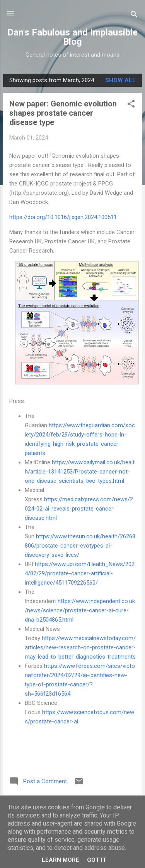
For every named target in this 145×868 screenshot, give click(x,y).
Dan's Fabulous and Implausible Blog (72, 37)
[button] (131, 105)
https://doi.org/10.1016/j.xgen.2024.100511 (63, 217)
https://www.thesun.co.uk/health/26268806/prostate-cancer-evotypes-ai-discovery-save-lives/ (80, 546)
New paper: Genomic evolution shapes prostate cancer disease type (63, 113)
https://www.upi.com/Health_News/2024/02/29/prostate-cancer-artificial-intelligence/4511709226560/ (80, 573)
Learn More (61, 860)
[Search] (134, 16)
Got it (97, 860)
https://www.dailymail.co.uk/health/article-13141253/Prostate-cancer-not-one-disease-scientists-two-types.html (80, 472)
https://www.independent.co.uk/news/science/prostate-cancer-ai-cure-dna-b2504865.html (80, 610)
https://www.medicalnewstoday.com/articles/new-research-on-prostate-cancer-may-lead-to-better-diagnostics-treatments (80, 647)
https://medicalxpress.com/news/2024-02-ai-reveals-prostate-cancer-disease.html (79, 509)
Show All (120, 80)
